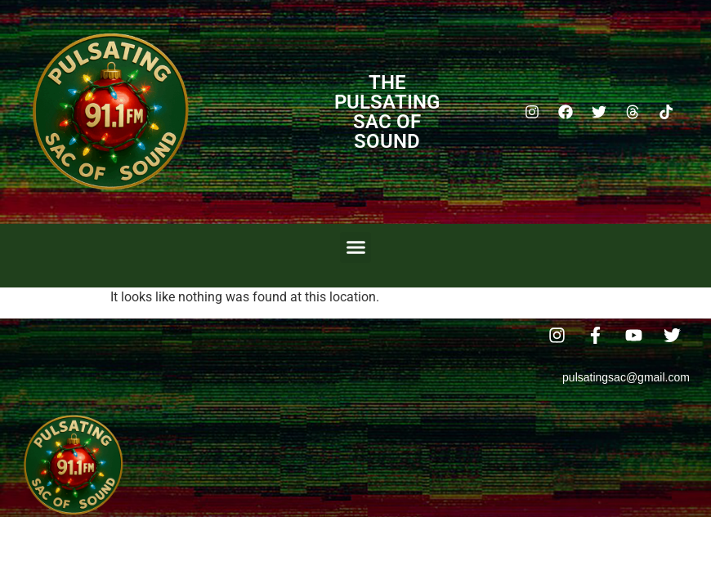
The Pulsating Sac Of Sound (387, 112)
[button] (355, 247)
